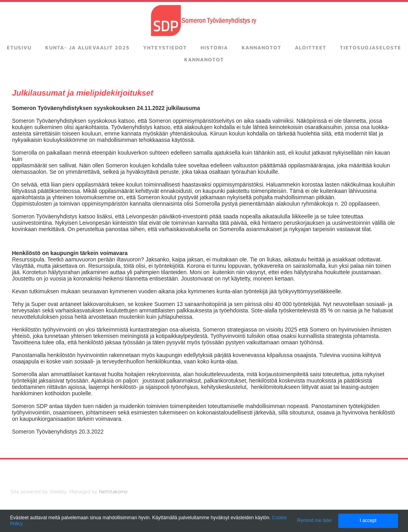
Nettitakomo (113, 491)
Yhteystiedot (165, 47)
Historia (214, 47)
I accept (368, 520)
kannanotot (204, 59)
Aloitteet (311, 47)
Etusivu (19, 47)
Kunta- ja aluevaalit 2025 (87, 47)
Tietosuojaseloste (371, 47)
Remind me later (314, 520)
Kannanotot (261, 47)
